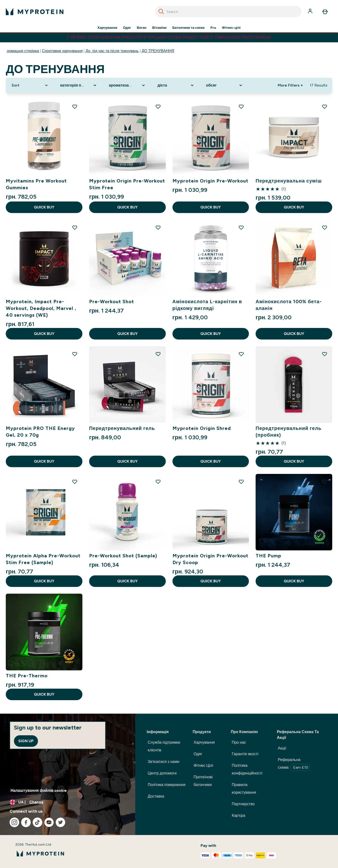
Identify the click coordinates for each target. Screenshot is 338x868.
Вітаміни (160, 28)
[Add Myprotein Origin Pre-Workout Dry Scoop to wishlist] (241, 482)
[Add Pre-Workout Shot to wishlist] (158, 227)
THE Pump (268, 556)
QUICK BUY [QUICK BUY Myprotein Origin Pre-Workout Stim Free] (127, 207)
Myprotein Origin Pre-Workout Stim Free (127, 184)
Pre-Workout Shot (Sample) (123, 556)
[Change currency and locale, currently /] (68, 802)
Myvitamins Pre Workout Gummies (36, 184)
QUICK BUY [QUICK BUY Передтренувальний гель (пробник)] (294, 461)
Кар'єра (239, 815)
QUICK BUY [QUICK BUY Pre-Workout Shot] (127, 334)
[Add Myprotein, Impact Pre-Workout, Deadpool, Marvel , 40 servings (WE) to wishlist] (75, 227)
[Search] (161, 12)
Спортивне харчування (62, 51)
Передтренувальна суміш (289, 181)
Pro (213, 28)
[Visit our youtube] (49, 822)
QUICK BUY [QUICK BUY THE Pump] (294, 581)
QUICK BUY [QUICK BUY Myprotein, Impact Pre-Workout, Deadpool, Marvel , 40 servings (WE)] (44, 334)
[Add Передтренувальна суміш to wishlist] (325, 107)
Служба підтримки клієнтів (164, 746)
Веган (142, 28)
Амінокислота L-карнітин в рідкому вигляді (207, 305)
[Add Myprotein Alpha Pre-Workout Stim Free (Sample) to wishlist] (75, 482)
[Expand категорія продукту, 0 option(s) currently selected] (79, 85)
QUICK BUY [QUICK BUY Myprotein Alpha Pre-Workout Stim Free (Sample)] (44, 581)
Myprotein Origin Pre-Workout (210, 181)
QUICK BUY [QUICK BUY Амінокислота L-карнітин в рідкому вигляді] (211, 334)
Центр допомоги (162, 773)
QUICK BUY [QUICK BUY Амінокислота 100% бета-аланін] (294, 334)
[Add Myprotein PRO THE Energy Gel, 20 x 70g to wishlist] (75, 354)
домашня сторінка (23, 51)
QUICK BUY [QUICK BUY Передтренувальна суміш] (294, 207)
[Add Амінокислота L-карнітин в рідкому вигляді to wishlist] (241, 227)
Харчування (108, 28)
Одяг (127, 28)
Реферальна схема (294, 764)
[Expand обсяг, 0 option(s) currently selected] (225, 85)
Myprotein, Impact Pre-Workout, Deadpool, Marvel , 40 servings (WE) (41, 308)
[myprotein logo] (35, 12)
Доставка (156, 796)
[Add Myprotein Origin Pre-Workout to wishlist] (241, 107)
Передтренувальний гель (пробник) (289, 432)
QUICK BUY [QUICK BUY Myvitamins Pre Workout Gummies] (44, 207)
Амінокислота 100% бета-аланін (289, 305)
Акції (282, 748)
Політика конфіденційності (247, 769)
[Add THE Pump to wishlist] (325, 482)
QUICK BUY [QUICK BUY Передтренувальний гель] (127, 461)
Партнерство (243, 804)
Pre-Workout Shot (112, 302)
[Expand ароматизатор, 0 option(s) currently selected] (127, 85)
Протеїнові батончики (203, 781)
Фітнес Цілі (203, 765)
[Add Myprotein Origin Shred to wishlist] (241, 354)
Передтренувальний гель (122, 428)
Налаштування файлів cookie (39, 790)
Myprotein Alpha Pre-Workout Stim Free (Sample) (43, 559)
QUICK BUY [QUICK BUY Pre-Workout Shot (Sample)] (127, 581)
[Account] (311, 12)
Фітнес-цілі (231, 28)
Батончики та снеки (188, 28)
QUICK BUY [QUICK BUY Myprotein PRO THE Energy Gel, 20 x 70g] (44, 461)
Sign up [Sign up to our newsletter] (26, 741)
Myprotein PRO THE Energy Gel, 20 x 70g (40, 432)
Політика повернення (167, 785)
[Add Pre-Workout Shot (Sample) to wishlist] (158, 482)
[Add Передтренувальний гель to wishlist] (158, 354)
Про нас (239, 742)
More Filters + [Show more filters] (290, 85)
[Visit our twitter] (61, 822)
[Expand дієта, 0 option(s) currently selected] (176, 85)
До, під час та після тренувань (112, 51)
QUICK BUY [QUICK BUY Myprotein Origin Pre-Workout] (211, 207)
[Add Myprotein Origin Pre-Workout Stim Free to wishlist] (158, 107)
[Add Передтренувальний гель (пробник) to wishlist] (325, 354)
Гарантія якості (245, 754)
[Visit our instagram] (14, 822)
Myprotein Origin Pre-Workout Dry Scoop (210, 559)
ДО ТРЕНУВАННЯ (158, 51)
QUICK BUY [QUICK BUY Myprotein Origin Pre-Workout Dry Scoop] (211, 581)
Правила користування (244, 789)
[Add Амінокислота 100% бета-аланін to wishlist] (325, 227)
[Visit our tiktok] (37, 822)
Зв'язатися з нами (164, 762)
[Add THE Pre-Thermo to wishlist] (75, 601)
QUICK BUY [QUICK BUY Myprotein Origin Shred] (211, 461)
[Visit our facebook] (26, 822)
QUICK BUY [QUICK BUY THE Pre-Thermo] (44, 694)
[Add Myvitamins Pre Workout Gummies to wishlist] (75, 107)
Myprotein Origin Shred (202, 428)
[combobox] (228, 12)
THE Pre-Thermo (27, 676)
